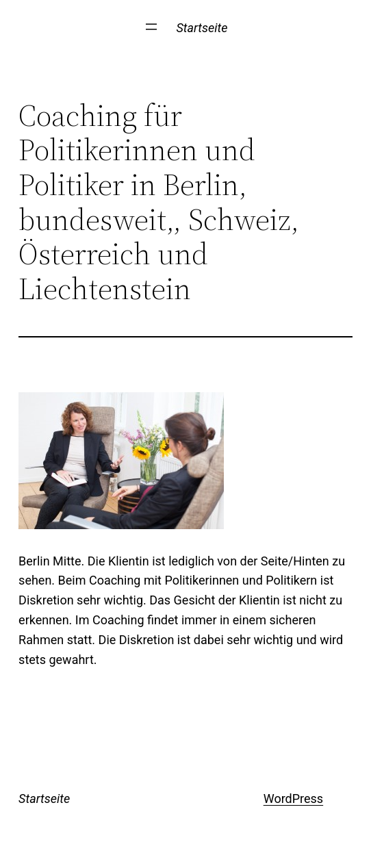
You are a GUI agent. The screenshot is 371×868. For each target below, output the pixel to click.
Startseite (202, 28)
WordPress (293, 799)
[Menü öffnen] (151, 27)
